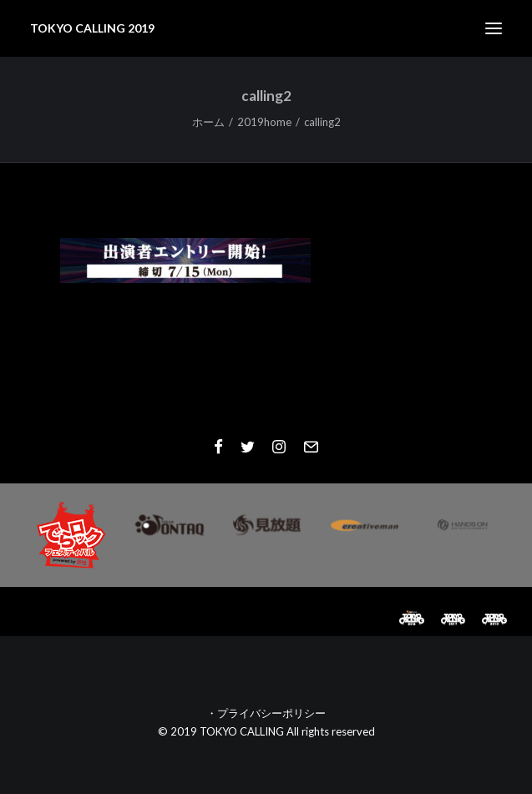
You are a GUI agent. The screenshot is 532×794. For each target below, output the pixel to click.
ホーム (208, 122)
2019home (264, 122)
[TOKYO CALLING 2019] (92, 28)
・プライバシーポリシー (266, 713)
